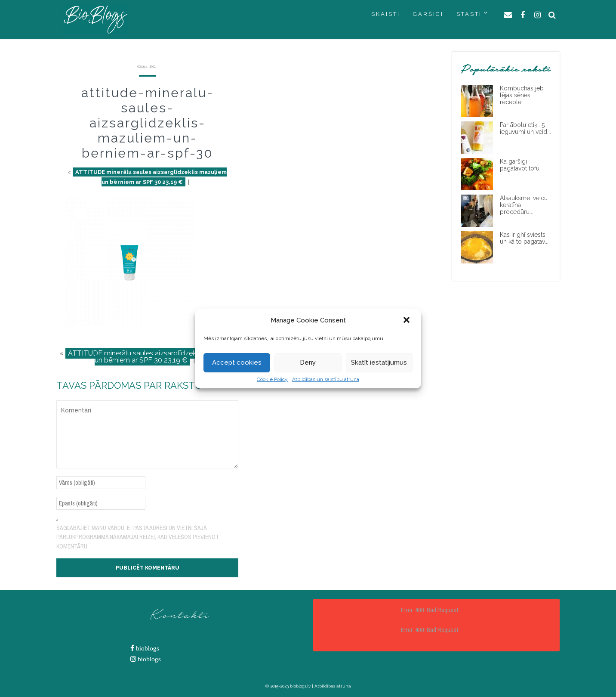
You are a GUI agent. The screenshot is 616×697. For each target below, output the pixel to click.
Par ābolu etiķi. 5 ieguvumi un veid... (525, 128)
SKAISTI (386, 14)
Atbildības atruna (333, 686)
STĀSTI (469, 14)
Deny (308, 362)
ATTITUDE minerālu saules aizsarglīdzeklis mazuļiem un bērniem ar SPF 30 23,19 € (151, 177)
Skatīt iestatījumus (379, 362)
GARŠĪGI (428, 14)
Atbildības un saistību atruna (326, 379)
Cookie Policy (272, 379)
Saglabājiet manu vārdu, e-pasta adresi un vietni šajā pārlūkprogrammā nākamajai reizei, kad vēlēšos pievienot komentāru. (138, 537)
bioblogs (147, 648)
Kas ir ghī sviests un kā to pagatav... (524, 238)
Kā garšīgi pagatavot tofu (520, 165)
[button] (407, 321)
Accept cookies (237, 362)
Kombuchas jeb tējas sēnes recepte (522, 95)
